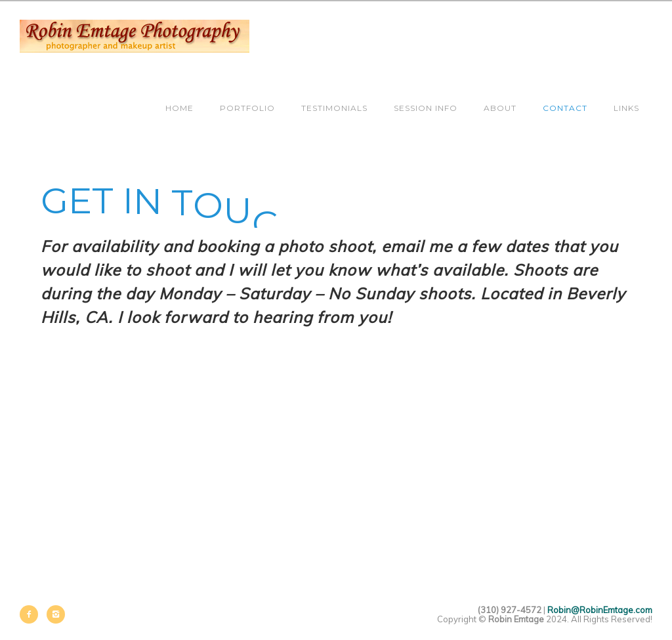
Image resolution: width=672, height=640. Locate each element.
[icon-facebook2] (32, 614)
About (500, 108)
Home (179, 108)
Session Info (426, 108)
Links (626, 108)
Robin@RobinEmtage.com (600, 610)
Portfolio (247, 108)
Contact (565, 108)
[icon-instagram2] (56, 614)
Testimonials (334, 108)
